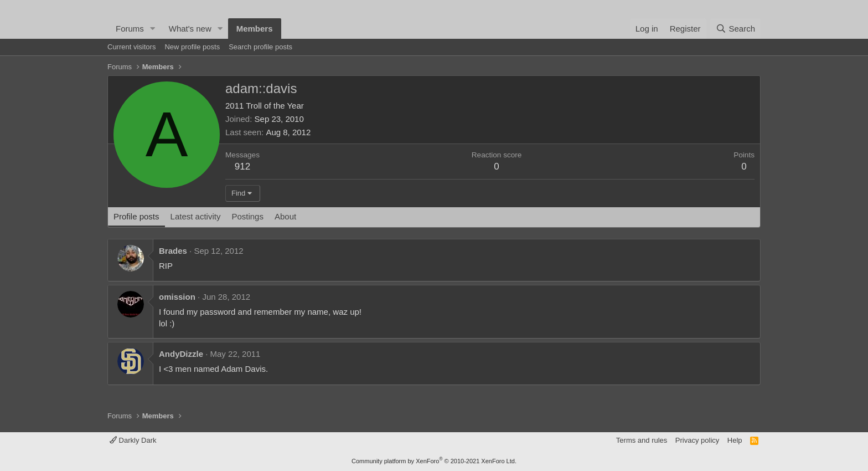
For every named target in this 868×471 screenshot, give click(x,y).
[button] (153, 29)
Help (735, 440)
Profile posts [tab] (136, 216)
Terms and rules (642, 440)
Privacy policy (697, 440)
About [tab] (285, 216)
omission (177, 297)
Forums (130, 29)
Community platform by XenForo (434, 461)
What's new (190, 29)
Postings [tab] (247, 216)
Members (255, 29)
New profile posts (192, 47)
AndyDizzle (181, 354)
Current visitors (131, 47)
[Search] (735, 29)
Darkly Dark (133, 440)
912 (242, 167)
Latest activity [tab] (196, 216)
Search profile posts (260, 47)
